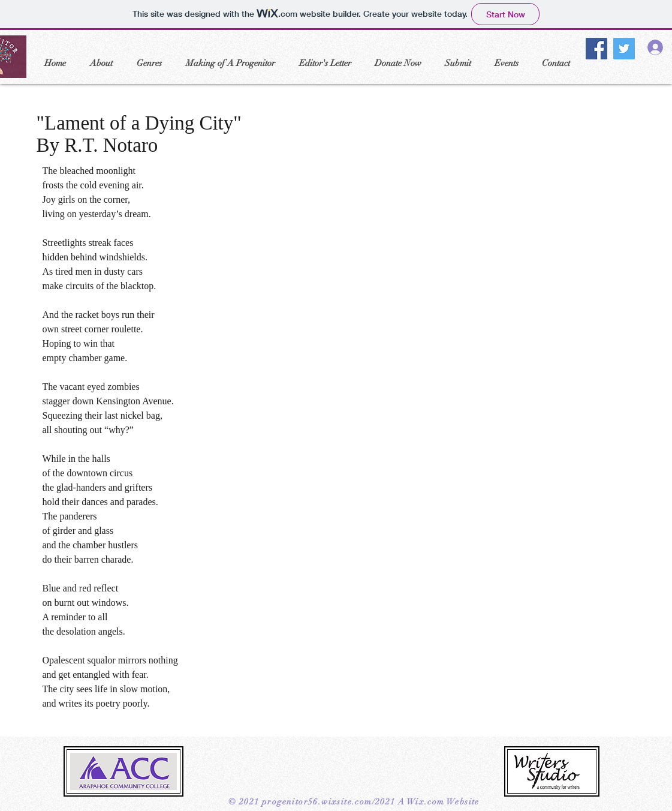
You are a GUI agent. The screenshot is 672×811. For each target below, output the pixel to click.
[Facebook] (596, 49)
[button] (101, 63)
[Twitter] (624, 49)
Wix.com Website (443, 802)
